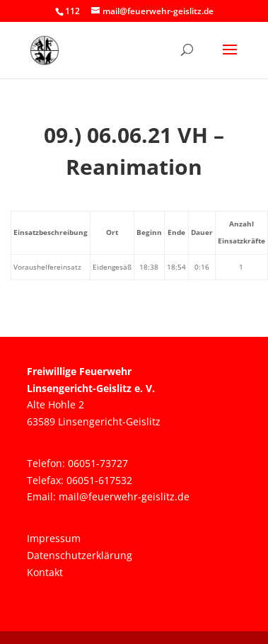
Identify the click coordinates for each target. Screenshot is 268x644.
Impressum (54, 538)
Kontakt (45, 572)
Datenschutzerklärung (80, 555)
